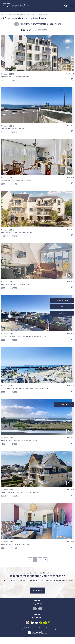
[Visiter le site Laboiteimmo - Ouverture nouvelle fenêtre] (37, 634)
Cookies (58, 629)
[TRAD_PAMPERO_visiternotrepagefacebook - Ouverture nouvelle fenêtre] (35, 609)
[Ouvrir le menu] (72, 6)
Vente (34, 14)
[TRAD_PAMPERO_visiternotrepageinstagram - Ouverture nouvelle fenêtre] (40, 609)
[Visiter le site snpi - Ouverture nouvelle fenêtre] (27, 623)
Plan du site (26, 629)
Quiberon (39, 14)
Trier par (26, 30)
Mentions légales (33, 629)
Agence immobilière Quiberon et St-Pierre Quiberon (16, 14)
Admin (39, 629)
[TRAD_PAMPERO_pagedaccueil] (17, 7)
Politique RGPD (52, 629)
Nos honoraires (19, 629)
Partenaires (44, 629)
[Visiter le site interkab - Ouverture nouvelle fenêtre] (40, 622)
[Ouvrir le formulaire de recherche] (66, 6)
